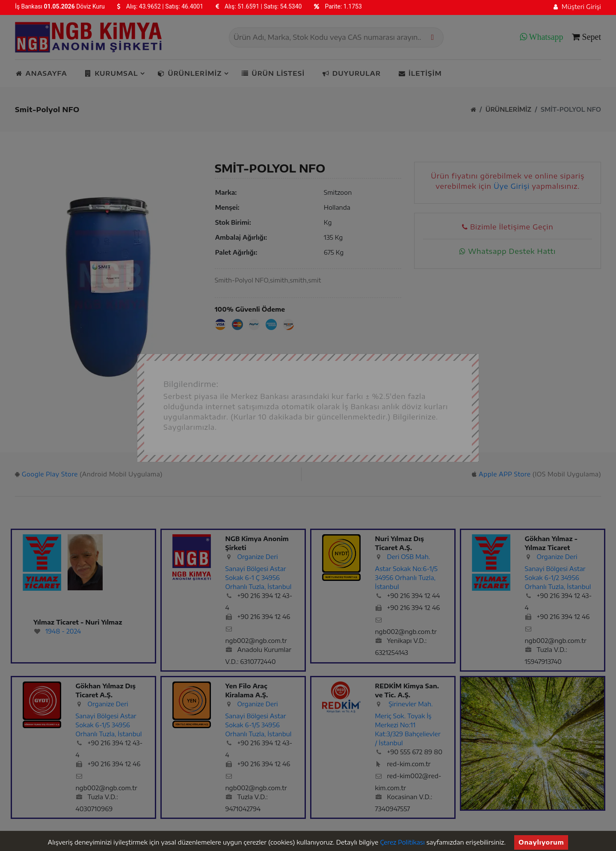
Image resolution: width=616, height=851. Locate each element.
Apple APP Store (505, 474)
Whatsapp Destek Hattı (508, 251)
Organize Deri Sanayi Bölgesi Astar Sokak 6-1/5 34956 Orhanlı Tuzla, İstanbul (109, 719)
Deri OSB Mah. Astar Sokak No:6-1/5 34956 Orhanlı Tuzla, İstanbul (406, 572)
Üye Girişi (512, 186)
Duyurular (351, 73)
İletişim (420, 73)
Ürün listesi (273, 73)
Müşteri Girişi (577, 7)
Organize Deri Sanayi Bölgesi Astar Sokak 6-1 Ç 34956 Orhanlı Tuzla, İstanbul (259, 572)
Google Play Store (50, 474)
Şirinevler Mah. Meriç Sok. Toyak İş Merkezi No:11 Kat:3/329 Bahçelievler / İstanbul (408, 723)
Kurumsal (112, 73)
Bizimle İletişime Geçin (508, 227)
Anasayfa (41, 73)
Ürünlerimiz (191, 73)
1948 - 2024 (63, 631)
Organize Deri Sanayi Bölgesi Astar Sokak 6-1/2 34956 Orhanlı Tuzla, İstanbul (558, 572)
